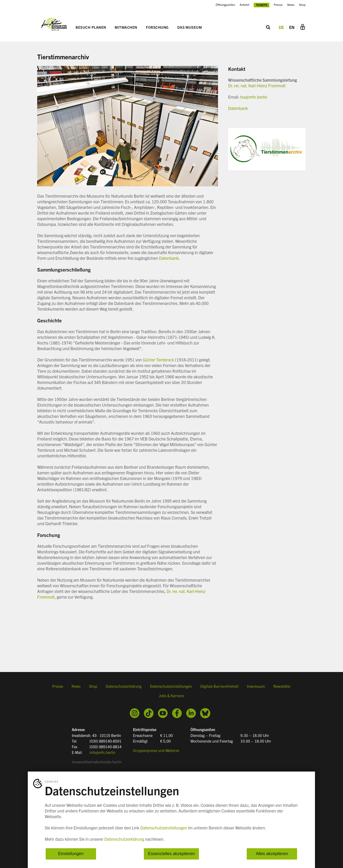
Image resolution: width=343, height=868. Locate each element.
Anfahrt (244, 5)
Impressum (256, 688)
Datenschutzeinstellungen (171, 688)
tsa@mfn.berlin (254, 97)
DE (281, 28)
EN (292, 28)
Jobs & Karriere (171, 697)
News (291, 5)
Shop (302, 5)
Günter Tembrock (158, 360)
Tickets (262, 5)
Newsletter (282, 688)
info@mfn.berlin (102, 752)
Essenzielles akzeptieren (171, 854)
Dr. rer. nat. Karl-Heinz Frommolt (257, 86)
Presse (278, 5)
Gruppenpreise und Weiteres (156, 750)
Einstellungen (71, 854)
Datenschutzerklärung (124, 688)
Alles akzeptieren (272, 854)
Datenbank (169, 258)
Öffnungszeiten (225, 5)
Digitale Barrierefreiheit (219, 688)
